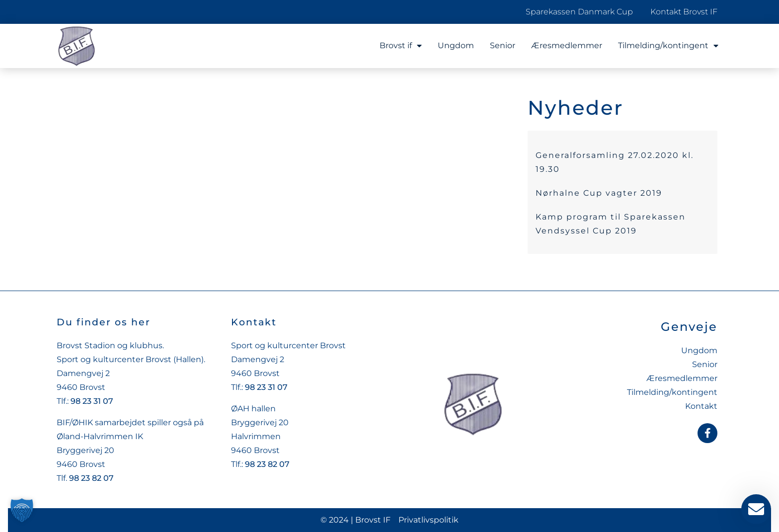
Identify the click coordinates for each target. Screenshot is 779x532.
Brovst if (401, 46)
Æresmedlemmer (567, 45)
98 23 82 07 (91, 478)
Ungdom (456, 45)
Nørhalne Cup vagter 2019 (599, 193)
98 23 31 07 (92, 401)
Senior (503, 45)
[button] (22, 510)
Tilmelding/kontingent (668, 46)
